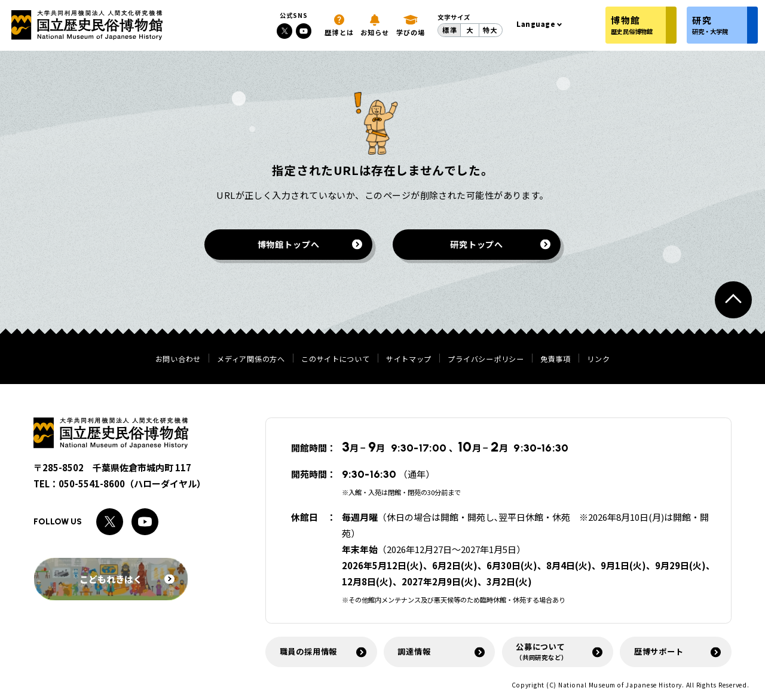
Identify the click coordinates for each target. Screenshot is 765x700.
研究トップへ (477, 244)
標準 (449, 30)
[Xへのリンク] (284, 31)
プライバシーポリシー (486, 359)
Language (536, 24)
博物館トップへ (289, 244)
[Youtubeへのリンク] (304, 31)
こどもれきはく (127, 579)
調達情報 (414, 651)
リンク (598, 359)
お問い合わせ (178, 359)
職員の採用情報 (309, 651)
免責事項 (556, 359)
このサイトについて (336, 359)
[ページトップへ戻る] (733, 300)
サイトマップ (409, 359)
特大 (490, 30)
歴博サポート (659, 651)
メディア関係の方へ (251, 359)
